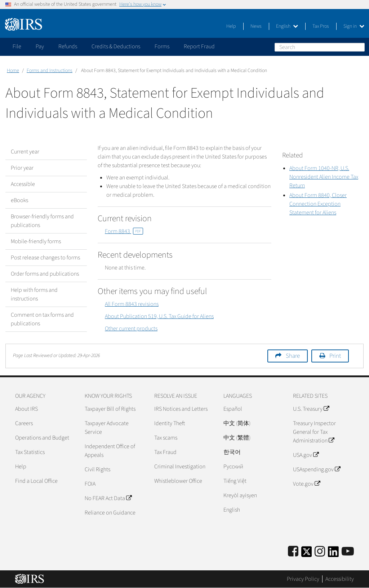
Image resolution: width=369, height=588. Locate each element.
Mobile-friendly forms (36, 241)
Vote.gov (306, 484)
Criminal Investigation (180, 467)
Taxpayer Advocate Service (107, 428)
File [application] (17, 46)
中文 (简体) (237, 423)
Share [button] (293, 356)
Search (359, 47)
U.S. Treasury (311, 409)
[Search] (320, 47)
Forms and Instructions (50, 71)
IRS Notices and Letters (181, 409)
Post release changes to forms (45, 258)
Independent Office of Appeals (110, 451)
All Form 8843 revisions (132, 304)
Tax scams (166, 438)
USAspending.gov (317, 469)
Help (231, 26)
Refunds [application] (68, 46)
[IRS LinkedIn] (333, 554)
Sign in (354, 26)
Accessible (23, 184)
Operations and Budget (42, 438)
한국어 (232, 452)
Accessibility (340, 579)
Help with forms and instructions (34, 294)
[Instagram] (320, 552)
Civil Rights (97, 469)
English (287, 26)
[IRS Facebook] (293, 552)
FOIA (90, 484)
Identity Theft (170, 423)
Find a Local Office (36, 481)
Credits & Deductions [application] (116, 46)
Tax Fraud (165, 452)
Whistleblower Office (178, 481)
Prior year (22, 168)
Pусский (233, 467)
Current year (25, 152)
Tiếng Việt (235, 481)
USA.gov (306, 455)
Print (335, 356)
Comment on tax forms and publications (42, 319)
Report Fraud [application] (199, 46)
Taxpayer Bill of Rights (110, 409)
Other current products (131, 329)
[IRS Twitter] (307, 554)
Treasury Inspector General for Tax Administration (314, 432)
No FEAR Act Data (108, 498)
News (256, 26)
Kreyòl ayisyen (240, 495)
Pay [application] (40, 46)
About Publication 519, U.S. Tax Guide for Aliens (159, 316)
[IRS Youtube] (348, 552)
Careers (24, 423)
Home (13, 71)
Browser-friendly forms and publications (42, 221)
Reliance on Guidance (110, 513)
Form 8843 (124, 231)
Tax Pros (321, 26)
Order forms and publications (45, 274)
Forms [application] (162, 46)
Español (233, 409)
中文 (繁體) (237, 438)
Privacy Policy (303, 579)
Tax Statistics (30, 452)
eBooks (19, 200)
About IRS (26, 409)
